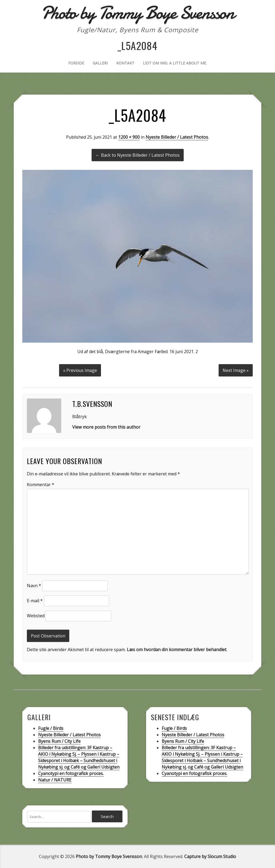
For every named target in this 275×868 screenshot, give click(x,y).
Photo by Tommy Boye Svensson (109, 856)
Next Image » (235, 370)
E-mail (35, 600)
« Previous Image (80, 370)
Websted (36, 615)
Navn (34, 585)
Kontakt (125, 63)
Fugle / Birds (51, 728)
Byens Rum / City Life (59, 741)
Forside (76, 63)
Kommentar (41, 484)
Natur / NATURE (55, 779)
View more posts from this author (106, 426)
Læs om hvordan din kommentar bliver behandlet (177, 649)
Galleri (100, 63)
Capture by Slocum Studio (210, 856)
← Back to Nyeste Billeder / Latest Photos (138, 155)
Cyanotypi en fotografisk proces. (71, 773)
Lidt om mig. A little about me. (175, 63)
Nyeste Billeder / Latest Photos (177, 137)
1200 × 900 (129, 137)
